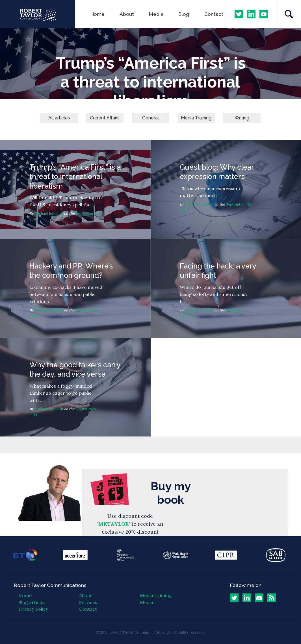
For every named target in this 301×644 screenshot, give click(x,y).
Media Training (196, 118)
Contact (214, 14)
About (127, 14)
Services (88, 602)
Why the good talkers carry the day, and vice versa (75, 387)
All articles (59, 118)
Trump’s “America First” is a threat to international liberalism (75, 189)
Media (156, 14)
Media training (156, 595)
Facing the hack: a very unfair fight (226, 288)
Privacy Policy (33, 609)
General (150, 118)
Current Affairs (105, 118)
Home (98, 14)
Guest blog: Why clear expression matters (226, 189)
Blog (184, 14)
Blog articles (32, 602)
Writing (242, 118)
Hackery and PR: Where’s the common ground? (75, 288)
